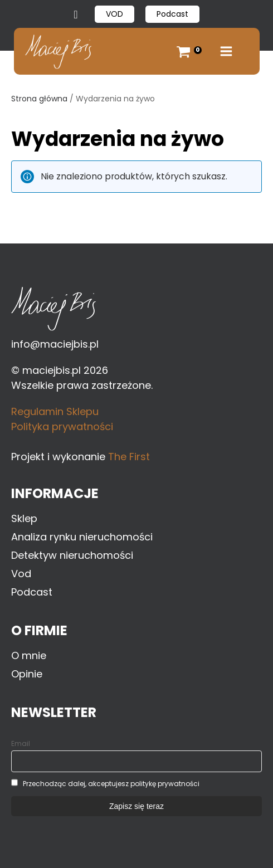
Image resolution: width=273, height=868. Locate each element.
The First (129, 457)
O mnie (29, 655)
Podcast (172, 14)
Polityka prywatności (62, 426)
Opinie (27, 674)
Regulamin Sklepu (55, 411)
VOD (114, 14)
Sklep (24, 518)
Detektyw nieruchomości (72, 555)
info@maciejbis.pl (55, 344)
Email (21, 743)
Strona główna (39, 99)
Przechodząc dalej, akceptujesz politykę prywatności (111, 784)
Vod (21, 574)
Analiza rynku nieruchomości (82, 537)
